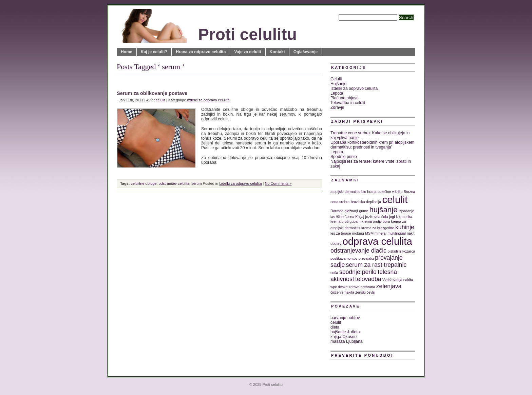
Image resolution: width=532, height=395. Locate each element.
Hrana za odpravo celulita (201, 52)
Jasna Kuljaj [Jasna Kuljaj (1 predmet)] (354, 217)
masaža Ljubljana (347, 341)
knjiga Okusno (344, 337)
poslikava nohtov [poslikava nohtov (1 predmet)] (344, 258)
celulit (160, 100)
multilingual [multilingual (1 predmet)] (396, 233)
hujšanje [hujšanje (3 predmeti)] (383, 210)
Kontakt (277, 52)
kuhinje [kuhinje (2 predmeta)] (405, 227)
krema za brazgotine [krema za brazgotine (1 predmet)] (378, 228)
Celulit (336, 79)
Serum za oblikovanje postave (152, 93)
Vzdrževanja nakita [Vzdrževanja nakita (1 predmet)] (398, 280)
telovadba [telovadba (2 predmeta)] (368, 279)
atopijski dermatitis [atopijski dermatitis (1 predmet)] (345, 192)
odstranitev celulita (174, 183)
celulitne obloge (144, 183)
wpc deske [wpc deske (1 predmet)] (339, 287)
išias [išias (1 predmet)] (340, 217)
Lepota (337, 93)
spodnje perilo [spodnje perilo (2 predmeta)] (358, 272)
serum (196, 183)
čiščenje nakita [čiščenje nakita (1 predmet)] (342, 292)
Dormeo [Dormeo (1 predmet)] (337, 211)
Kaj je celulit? (154, 52)
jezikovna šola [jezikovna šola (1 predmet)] (377, 217)
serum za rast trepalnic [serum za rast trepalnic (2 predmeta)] (376, 265)
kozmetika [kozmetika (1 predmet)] (404, 217)
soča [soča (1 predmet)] (334, 273)
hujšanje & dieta (345, 332)
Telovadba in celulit (348, 103)
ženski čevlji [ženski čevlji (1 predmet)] (365, 292)
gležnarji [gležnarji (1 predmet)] (351, 211)
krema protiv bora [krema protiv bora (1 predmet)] (376, 221)
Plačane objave (345, 98)
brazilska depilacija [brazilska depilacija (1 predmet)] (366, 202)
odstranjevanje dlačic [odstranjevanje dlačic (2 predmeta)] (358, 251)
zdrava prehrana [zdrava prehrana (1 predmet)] (362, 287)
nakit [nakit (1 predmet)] (411, 233)
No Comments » (278, 183)
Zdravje (337, 107)
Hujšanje (338, 84)
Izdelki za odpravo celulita (208, 100)
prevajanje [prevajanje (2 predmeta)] (389, 258)
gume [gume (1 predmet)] (364, 211)
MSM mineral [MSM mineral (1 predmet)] (376, 233)
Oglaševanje (306, 52)
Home (127, 52)
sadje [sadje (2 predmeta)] (338, 265)
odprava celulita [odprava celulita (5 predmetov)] (377, 241)
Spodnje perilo (344, 157)
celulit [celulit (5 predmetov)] (395, 200)
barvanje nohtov (345, 318)
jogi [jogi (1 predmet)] (392, 217)
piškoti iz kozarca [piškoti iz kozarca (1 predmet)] (401, 251)
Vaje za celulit (248, 52)
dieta (335, 327)
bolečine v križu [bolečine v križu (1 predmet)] (390, 192)
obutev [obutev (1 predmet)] (336, 243)
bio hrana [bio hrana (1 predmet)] (369, 192)
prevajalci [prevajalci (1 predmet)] (366, 258)
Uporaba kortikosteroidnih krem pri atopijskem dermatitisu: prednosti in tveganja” (372, 145)
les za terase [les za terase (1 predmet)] (341, 233)
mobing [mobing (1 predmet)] (358, 233)
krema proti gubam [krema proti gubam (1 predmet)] (346, 221)
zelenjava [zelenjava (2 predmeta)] (389, 286)
